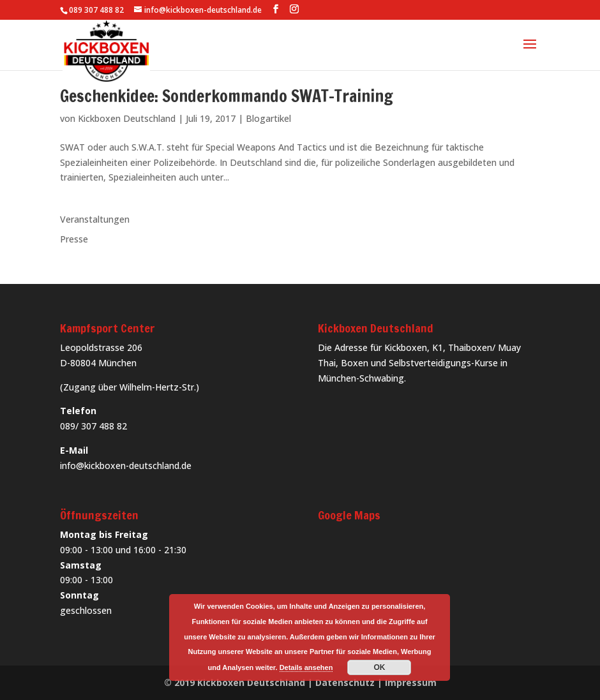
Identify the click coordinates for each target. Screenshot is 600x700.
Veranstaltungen (95, 219)
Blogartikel (268, 118)
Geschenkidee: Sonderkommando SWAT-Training (227, 96)
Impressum (411, 682)
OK (379, 667)
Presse (74, 239)
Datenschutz (345, 682)
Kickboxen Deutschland (127, 118)
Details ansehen (306, 667)
